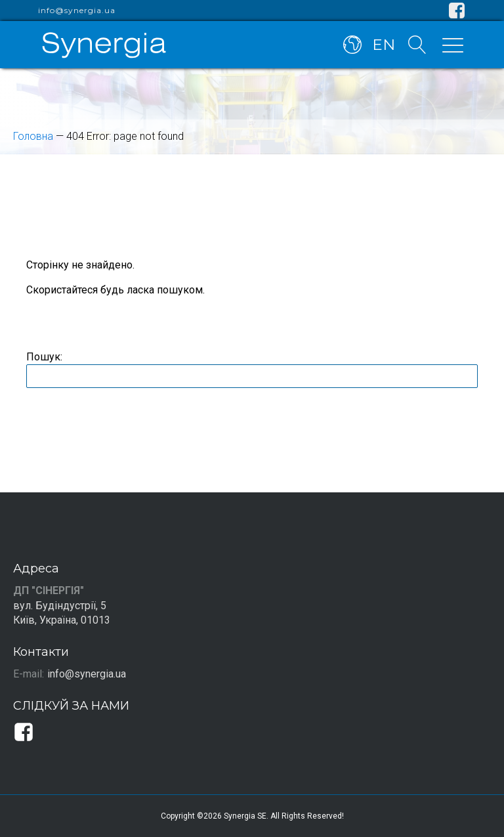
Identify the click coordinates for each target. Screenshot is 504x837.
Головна (33, 136)
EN (384, 45)
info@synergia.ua (77, 11)
